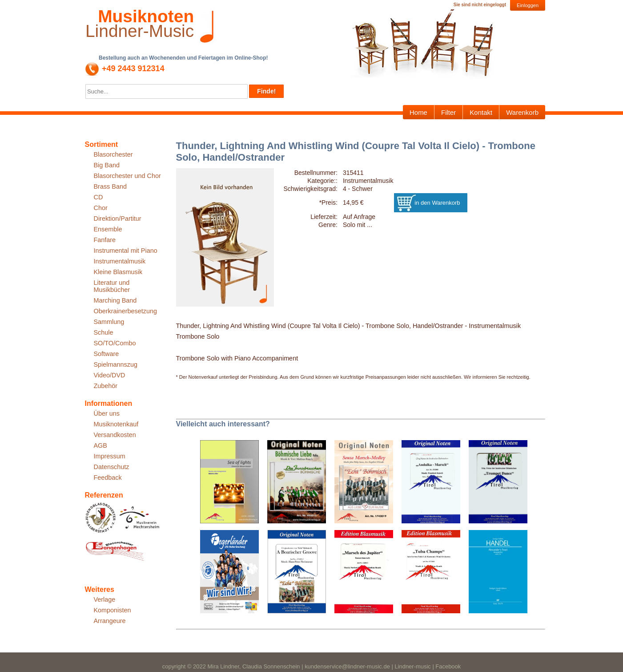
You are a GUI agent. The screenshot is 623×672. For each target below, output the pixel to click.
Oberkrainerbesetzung (125, 311)
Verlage (105, 599)
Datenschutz (112, 467)
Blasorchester (113, 154)
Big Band (107, 165)
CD (98, 197)
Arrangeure (110, 621)
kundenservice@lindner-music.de (347, 666)
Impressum (110, 456)
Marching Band (115, 300)
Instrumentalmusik (120, 261)
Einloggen (528, 5)
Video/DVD (110, 375)
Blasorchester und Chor (127, 176)
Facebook (448, 666)
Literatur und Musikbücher (112, 286)
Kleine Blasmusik (118, 272)
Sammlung (109, 322)
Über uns (107, 413)
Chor (101, 208)
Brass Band (110, 186)
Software (107, 354)
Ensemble (108, 229)
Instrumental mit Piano (126, 251)
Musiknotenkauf (116, 424)
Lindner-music (412, 666)
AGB (100, 445)
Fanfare (105, 240)
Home (418, 112)
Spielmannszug (116, 364)
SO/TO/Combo (115, 343)
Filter (448, 112)
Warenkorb (522, 112)
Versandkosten (115, 435)
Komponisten (113, 610)
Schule (104, 332)
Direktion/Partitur (118, 219)
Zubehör (106, 386)
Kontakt (481, 112)
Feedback (108, 478)
